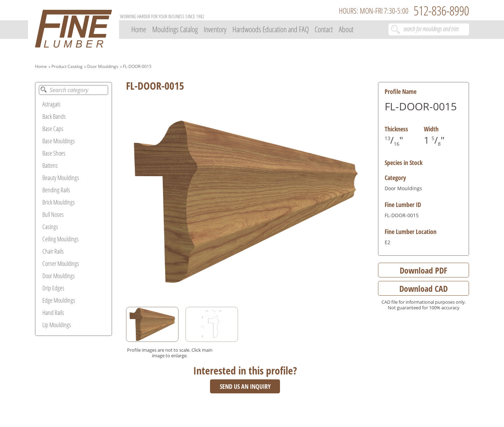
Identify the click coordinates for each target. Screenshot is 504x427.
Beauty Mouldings (61, 178)
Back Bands (54, 116)
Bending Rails (56, 190)
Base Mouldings (59, 141)
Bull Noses (53, 214)
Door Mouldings (103, 66)
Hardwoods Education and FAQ (271, 29)
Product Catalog (67, 66)
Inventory (215, 29)
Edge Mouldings (59, 300)
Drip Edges (53, 288)
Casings (50, 227)
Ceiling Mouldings (61, 239)
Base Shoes (54, 153)
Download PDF (423, 270)
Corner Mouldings (61, 263)
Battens (50, 165)
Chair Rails (53, 251)
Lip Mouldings (57, 325)
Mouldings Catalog (175, 29)
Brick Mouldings (59, 202)
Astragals (51, 104)
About (346, 29)
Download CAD (423, 288)
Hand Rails (53, 312)
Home (139, 29)
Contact (324, 29)
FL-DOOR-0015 (137, 66)
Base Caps (53, 129)
